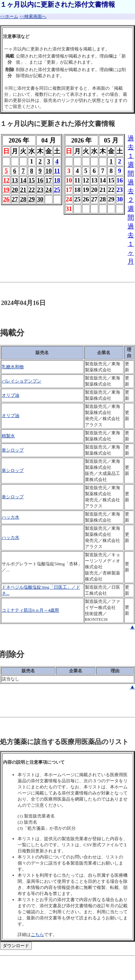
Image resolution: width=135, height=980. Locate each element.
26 (6, 199)
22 (32, 190)
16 (40, 180)
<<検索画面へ (33, 16)
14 (23, 180)
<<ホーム (9, 16)
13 (15, 180)
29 (32, 199)
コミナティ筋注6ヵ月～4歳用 (30, 610)
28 (23, 199)
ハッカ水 (10, 517)
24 (49, 190)
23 (40, 190)
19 (6, 190)
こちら (37, 934)
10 (49, 171)
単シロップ (13, 450)
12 (6, 180)
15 (32, 180)
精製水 (8, 436)
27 (15, 199)
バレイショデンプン (21, 381)
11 (57, 171)
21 (23, 190)
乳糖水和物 (13, 367)
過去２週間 (131, 200)
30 (40, 199)
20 (15, 190)
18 (57, 180)
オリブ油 (10, 395)
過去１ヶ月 (131, 244)
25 (57, 190)
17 (49, 180)
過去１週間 (131, 156)
